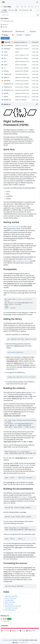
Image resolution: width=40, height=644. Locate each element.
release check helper (21, 65)
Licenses (22, 642)
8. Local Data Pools (10, 610)
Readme (4, 24)
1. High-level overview (11, 596)
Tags (33, 31)
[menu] (15, 642)
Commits (7, 31)
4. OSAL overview (9, 602)
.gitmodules (7, 81)
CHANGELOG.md (8, 84)
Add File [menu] (28, 35)
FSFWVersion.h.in (9, 90)
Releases (4, 616)
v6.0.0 (5, 619)
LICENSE (6, 93)
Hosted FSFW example (13, 227)
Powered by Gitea (8, 640)
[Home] (3, 2)
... (30, 42)
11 (25, 7)
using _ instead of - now (22, 55)
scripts (5, 65)
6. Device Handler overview (12, 606)
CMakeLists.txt (8, 87)
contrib (6, 55)
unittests (6, 71)
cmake (5, 52)
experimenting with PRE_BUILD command (27, 90)
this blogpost (23, 497)
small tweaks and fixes (22, 74)
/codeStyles (8, 46)
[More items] (38, 10)
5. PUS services (8, 604)
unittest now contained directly (24, 81)
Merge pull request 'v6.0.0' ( (22, 42)
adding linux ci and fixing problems (25, 49)
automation (7, 49)
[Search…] (38, 15)
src (4, 68)
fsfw (5, 7)
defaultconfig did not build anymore (25, 61)
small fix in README (21, 100)
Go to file (19, 35)
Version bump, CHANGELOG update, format (28, 68)
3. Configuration (9, 600)
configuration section (23, 261)
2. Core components (10, 598)
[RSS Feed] (17, 7)
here (16, 369)
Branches (20, 31)
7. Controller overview (11, 608)
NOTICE (6, 97)
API (26, 642)
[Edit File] (37, 104)
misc (5, 61)
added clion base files (21, 46)
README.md (7, 100)
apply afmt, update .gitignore (23, 77)
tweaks (17, 52)
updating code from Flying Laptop (25, 93)
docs (5, 58)
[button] (13, 35)
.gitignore (6, 77)
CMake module (24, 465)
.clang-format (7, 74)
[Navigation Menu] (37, 2)
